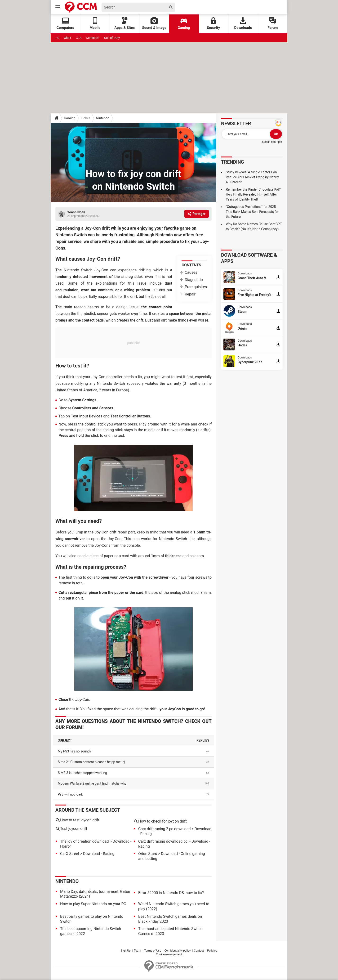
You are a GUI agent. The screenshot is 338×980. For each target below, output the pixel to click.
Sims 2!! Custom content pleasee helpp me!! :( (91, 762)
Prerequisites (196, 287)
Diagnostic (194, 280)
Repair (190, 294)
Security (213, 24)
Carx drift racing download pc (163, 841)
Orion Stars (148, 854)
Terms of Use (153, 951)
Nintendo (103, 118)
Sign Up (126, 951)
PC (57, 38)
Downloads (243, 24)
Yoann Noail (76, 212)
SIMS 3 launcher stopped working (82, 773)
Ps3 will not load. (70, 794)
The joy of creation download (84, 841)
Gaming (184, 24)
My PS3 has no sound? (74, 751)
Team (138, 951)
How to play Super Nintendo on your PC (93, 904)
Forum (273, 24)
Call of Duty (112, 38)
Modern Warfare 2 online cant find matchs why (92, 783)
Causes (191, 272)
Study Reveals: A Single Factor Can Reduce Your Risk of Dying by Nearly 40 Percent (252, 177)
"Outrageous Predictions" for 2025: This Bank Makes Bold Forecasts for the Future (252, 212)
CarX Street (70, 854)
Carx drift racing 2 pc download (164, 829)
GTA (79, 38)
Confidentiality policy (178, 951)
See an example (272, 142)
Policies (212, 951)
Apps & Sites (125, 24)
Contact (199, 951)
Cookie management (169, 954)
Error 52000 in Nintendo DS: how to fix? (171, 893)
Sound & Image (154, 24)
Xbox (68, 38)
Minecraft (93, 38)
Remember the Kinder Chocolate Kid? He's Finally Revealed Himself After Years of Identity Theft (253, 194)
